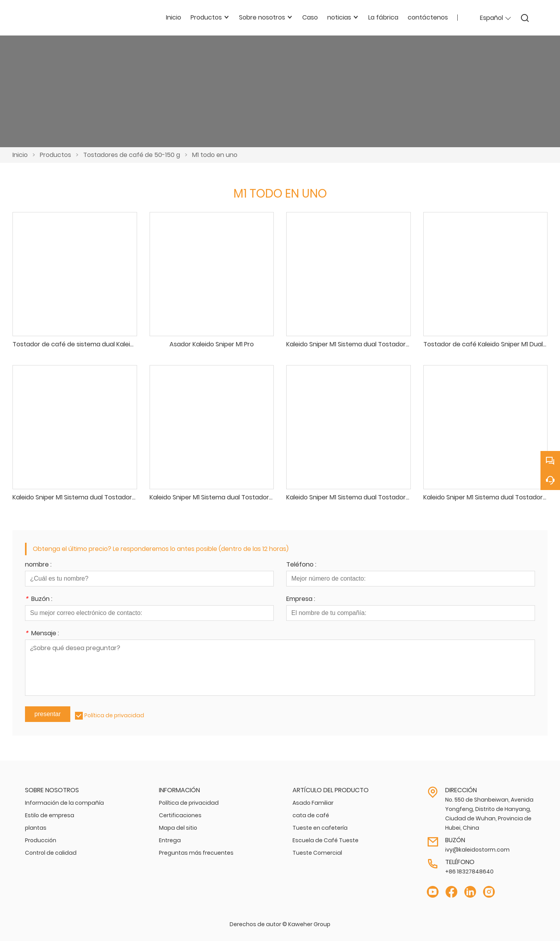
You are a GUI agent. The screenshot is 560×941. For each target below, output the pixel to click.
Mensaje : (42, 634)
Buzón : (39, 600)
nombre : (38, 565)
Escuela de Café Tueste (325, 840)
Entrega (170, 840)
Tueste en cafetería (320, 828)
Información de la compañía (64, 803)
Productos (55, 155)
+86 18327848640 (469, 871)
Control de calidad (51, 853)
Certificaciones (180, 815)
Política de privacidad (114, 715)
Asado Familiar (313, 803)
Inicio (20, 155)
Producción (41, 840)
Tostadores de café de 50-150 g (132, 155)
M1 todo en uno (215, 155)
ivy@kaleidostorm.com (477, 850)
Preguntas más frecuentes (196, 853)
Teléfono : (301, 565)
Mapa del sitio (178, 828)
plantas (36, 828)
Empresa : (301, 600)
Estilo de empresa (50, 815)
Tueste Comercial (317, 853)
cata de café (311, 815)
